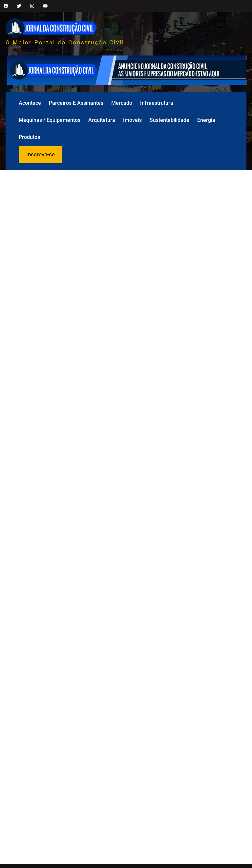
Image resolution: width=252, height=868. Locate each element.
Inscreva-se (41, 154)
